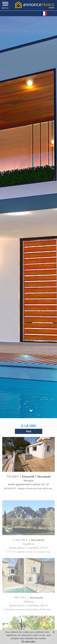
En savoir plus (29, 642)
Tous (29, 433)
